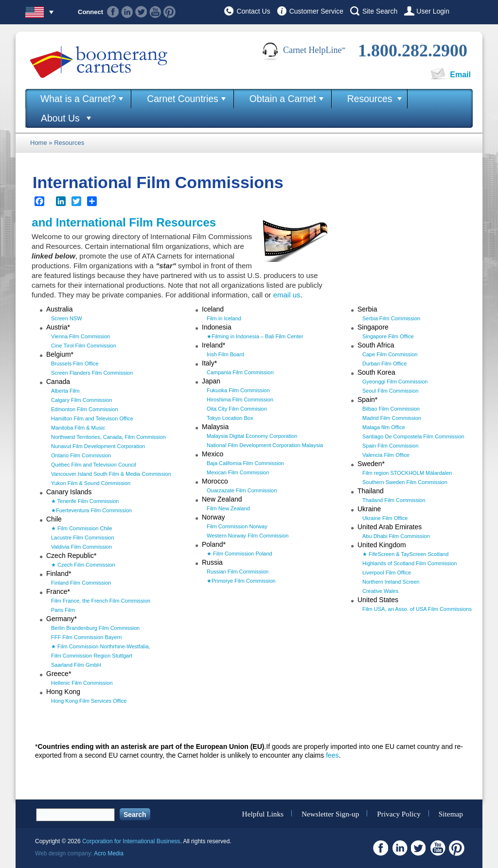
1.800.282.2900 (413, 51)
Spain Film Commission (391, 446)
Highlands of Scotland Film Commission (409, 563)
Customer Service (316, 11)
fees (332, 755)
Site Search (380, 11)
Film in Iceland (224, 318)
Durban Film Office (385, 364)
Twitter (141, 12)
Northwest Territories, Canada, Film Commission (108, 437)
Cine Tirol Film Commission (84, 346)
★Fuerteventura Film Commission (91, 510)
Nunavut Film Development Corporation (98, 446)
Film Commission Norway (237, 526)
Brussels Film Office (75, 364)
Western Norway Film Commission (248, 536)
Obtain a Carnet (283, 99)
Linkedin (127, 12)
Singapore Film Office (388, 336)
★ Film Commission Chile (82, 528)
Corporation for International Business (131, 841)
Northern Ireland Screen (391, 582)
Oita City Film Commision (237, 409)
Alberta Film (65, 391)
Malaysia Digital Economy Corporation (252, 436)
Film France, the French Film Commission (101, 601)
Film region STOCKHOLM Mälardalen (407, 473)
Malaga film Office (384, 427)
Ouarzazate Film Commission (242, 490)
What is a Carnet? (78, 99)
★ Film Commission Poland (240, 554)
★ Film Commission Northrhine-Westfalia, (101, 646)
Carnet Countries (183, 99)
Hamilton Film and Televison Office (92, 418)
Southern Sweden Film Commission (405, 482)
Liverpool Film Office (387, 573)
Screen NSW (67, 318)
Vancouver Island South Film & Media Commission (111, 474)
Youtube (155, 12)
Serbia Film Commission (391, 318)
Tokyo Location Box (230, 418)
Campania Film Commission (240, 372)
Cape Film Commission (390, 354)
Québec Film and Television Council (94, 465)
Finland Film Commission (81, 583)
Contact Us (253, 11)
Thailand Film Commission (394, 500)
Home (39, 143)
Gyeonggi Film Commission (395, 382)
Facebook (113, 12)
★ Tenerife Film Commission (85, 501)
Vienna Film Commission (80, 336)
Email (460, 75)
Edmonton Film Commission (85, 409)
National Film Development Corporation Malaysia (265, 445)
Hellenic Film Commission (82, 683)
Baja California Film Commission (245, 463)
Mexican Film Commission (238, 472)
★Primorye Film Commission (241, 581)
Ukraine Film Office (385, 518)
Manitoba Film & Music (78, 428)
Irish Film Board (225, 354)
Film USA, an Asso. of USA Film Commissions (417, 609)
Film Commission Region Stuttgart (92, 656)
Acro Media (109, 853)
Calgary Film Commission (81, 400)
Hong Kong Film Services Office (89, 701)
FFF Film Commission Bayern (86, 637)
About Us (60, 118)
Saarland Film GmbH (76, 665)
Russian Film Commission (238, 572)
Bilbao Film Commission (391, 409)
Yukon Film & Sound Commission (91, 483)
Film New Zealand (228, 508)
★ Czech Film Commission (83, 565)
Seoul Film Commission (391, 391)
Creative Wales (380, 591)
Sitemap (451, 813)
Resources (370, 99)
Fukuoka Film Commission (238, 390)
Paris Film (63, 610)
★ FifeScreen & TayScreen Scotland (405, 554)
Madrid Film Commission (392, 418)
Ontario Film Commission (81, 455)
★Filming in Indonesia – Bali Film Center (255, 336)
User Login (433, 11)
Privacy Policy (399, 813)
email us (287, 295)
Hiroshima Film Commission (240, 399)
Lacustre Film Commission (83, 538)
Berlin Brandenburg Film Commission (95, 628)
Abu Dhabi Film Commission (396, 536)
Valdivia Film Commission (81, 547)
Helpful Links (263, 813)
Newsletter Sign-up (330, 813)
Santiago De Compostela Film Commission (413, 436)
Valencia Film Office (386, 455)
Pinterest (169, 12)
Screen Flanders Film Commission (92, 373)
